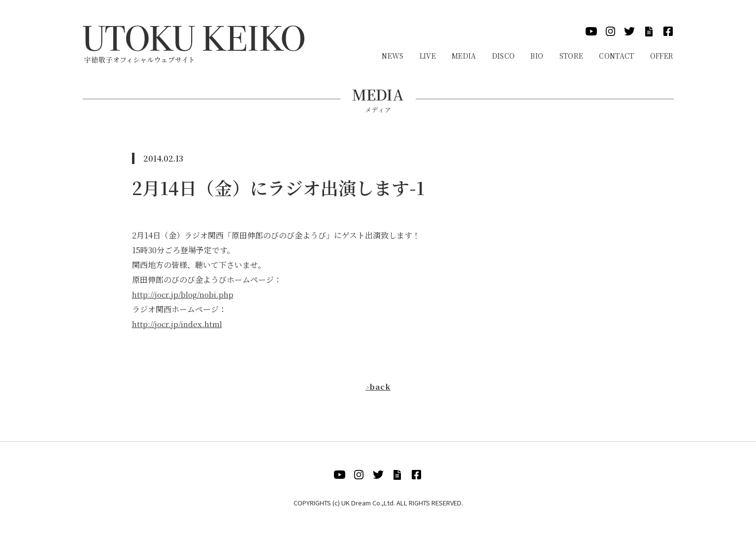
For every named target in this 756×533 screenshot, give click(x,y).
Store (572, 56)
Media (464, 56)
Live (428, 56)
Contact (616, 56)
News (393, 56)
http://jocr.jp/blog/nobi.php (185, 294)
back (378, 386)
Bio (537, 56)
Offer (662, 56)
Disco (504, 56)
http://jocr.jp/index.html (178, 324)
